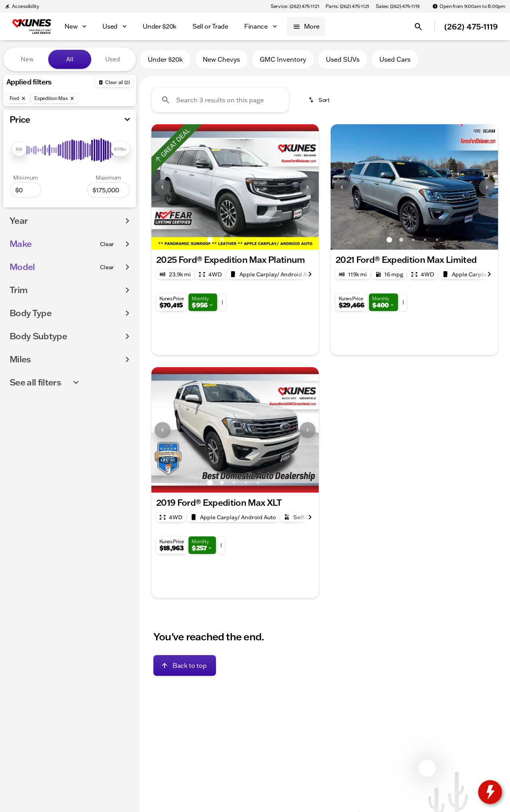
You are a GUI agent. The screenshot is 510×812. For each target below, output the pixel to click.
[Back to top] (185, 665)
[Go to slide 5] (258, 240)
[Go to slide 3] (234, 240)
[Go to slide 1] (210, 240)
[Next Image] (308, 187)
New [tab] (27, 59)
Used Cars (395, 59)
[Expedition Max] (55, 98)
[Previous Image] (163, 187)
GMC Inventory (283, 59)
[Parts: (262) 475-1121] (347, 6)
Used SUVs (343, 59)
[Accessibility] (22, 6)
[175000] (108, 190)
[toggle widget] (490, 792)
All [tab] (70, 59)
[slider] (19, 149)
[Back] (114, 82)
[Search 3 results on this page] (220, 100)
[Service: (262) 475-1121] (295, 6)
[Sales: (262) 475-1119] (398, 6)
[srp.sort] (320, 100)
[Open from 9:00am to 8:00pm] (469, 6)
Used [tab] (113, 59)
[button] (164, 187)
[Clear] (107, 244)
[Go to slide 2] (222, 240)
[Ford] (18, 98)
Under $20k (165, 59)
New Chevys (221, 59)
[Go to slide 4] (246, 240)
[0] (25, 190)
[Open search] (418, 27)
